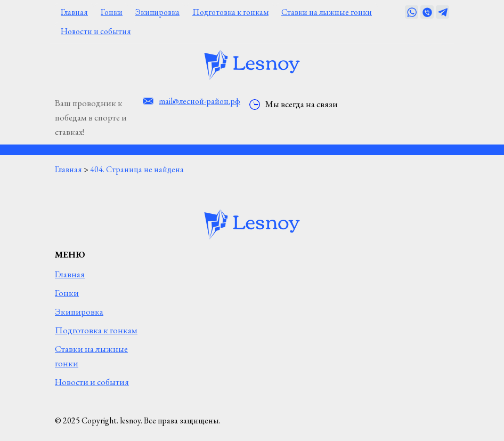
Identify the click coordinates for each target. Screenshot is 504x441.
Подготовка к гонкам (230, 12)
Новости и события (96, 31)
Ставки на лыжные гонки (327, 12)
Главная (74, 12)
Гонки (112, 12)
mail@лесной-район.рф (200, 101)
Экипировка (157, 12)
